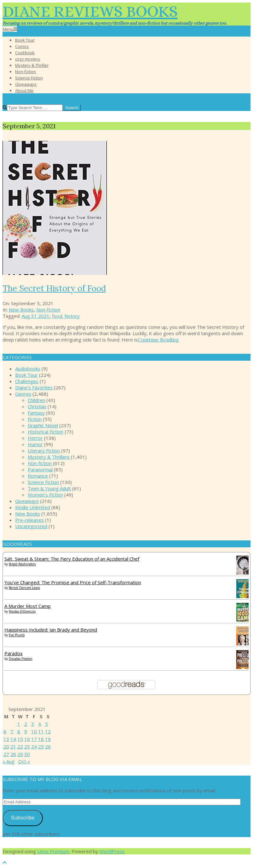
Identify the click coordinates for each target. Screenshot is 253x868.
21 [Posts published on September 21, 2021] (13, 747)
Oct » (24, 761)
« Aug (9, 761)
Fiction (35, 419)
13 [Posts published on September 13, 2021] (6, 739)
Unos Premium (53, 851)
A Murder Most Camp (28, 606)
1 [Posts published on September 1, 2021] (19, 724)
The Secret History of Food (54, 288)
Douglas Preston (21, 659)
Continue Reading (158, 340)
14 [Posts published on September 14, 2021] (13, 739)
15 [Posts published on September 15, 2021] (20, 739)
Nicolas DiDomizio (22, 611)
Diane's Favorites (34, 387)
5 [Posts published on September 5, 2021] (46, 724)
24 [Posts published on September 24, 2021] (34, 747)
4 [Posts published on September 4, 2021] (40, 724)
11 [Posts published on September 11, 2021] (41, 731)
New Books (21, 310)
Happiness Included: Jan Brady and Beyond (51, 630)
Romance (38, 476)
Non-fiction (48, 310)
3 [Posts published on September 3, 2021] (33, 724)
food (57, 316)
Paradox (14, 653)
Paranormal (40, 469)
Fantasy (36, 413)
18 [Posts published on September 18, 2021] (41, 739)
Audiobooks (28, 369)
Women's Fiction (45, 495)
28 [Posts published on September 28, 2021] (13, 754)
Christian (37, 406)
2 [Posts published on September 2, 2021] (26, 724)
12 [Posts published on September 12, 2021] (48, 731)
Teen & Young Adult (49, 488)
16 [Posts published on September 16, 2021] (27, 739)
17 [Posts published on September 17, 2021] (34, 739)
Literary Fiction (44, 451)
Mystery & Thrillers (49, 457)
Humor (35, 444)
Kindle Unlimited (33, 507)
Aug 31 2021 (36, 316)
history (72, 316)
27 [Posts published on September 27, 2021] (6, 754)
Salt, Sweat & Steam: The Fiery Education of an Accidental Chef (72, 559)
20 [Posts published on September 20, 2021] (6, 747)
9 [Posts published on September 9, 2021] (26, 731)
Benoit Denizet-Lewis (24, 588)
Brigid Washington (22, 564)
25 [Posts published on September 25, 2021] (41, 747)
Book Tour (26, 375)
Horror (35, 438)
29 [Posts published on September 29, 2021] (20, 754)
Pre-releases (29, 520)
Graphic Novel (43, 425)
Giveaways (27, 501)
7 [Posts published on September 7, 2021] (12, 731)
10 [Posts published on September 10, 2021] (34, 731)
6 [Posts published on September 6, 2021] (5, 731)
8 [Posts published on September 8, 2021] (19, 731)
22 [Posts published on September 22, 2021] (20, 747)
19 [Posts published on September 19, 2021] (48, 739)
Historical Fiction (46, 432)
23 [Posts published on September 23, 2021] (27, 747)
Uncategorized (31, 526)
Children (36, 400)
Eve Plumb (17, 635)
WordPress (112, 851)
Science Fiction (43, 482)
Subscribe (23, 818)
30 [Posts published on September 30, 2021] (27, 754)
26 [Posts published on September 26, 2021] (48, 747)
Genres (23, 394)
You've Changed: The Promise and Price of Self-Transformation (73, 582)
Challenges (27, 381)
